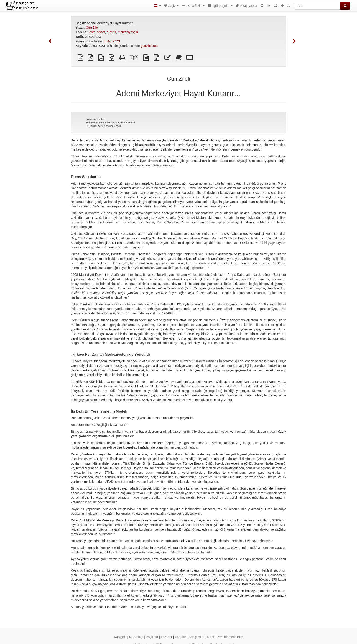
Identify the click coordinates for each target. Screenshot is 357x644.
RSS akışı (136, 637)
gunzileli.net (149, 46)
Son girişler (196, 637)
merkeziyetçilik (128, 32)
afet (92, 32)
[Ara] (317, 6)
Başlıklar (152, 637)
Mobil (211, 637)
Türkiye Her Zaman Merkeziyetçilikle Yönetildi (110, 123)
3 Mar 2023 (112, 41)
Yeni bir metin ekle (230, 637)
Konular (180, 637)
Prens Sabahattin (95, 119)
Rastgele (120, 637)
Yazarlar (167, 637)
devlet (101, 32)
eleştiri (111, 32)
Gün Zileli (93, 28)
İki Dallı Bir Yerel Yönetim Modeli (103, 126)
